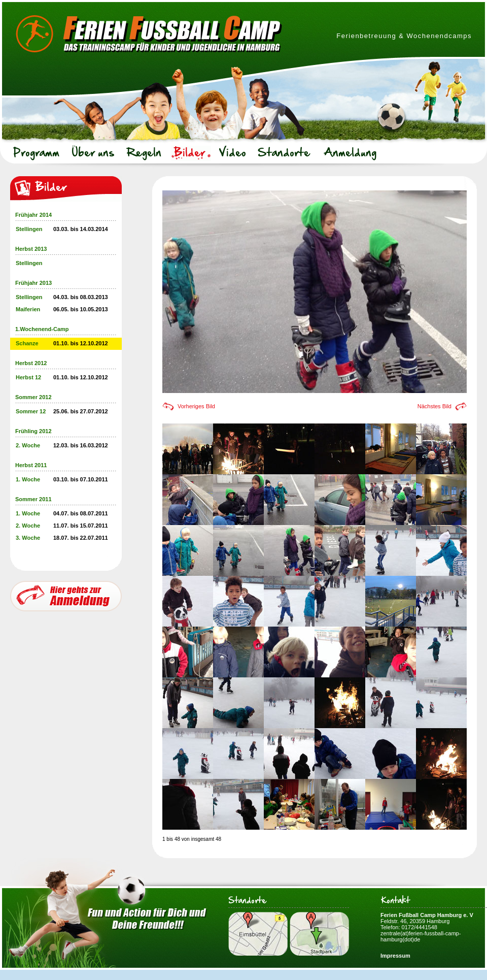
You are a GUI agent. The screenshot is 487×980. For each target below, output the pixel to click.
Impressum (395, 956)
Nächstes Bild (434, 406)
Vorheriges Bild (196, 406)
